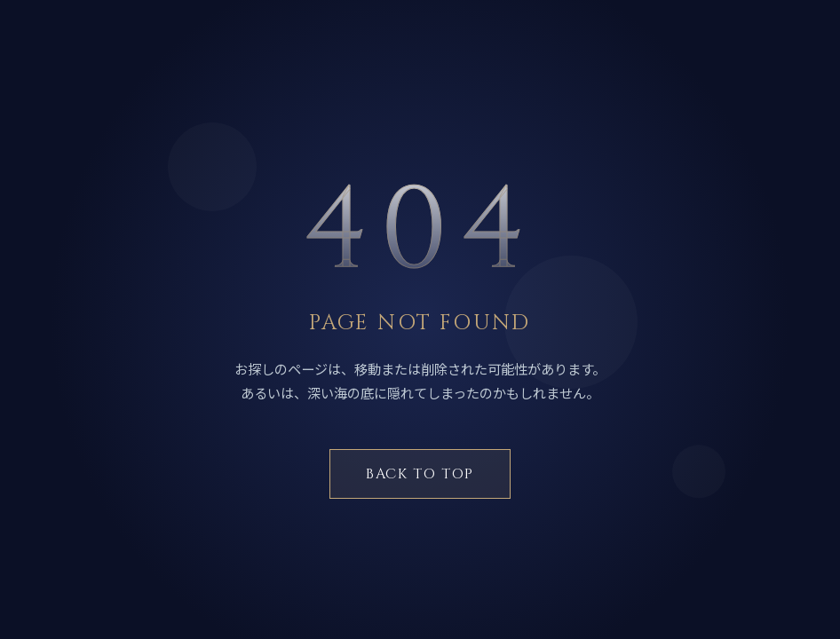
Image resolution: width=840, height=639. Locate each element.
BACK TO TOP (420, 474)
